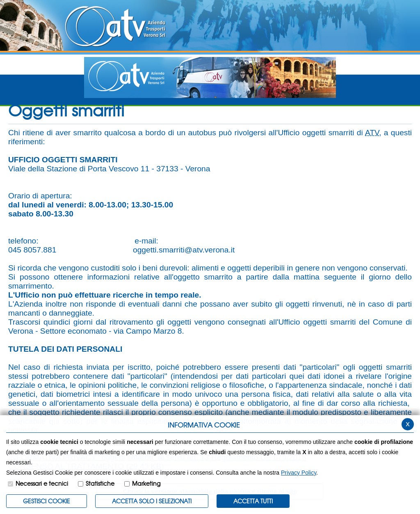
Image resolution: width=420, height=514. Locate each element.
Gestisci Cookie (47, 501)
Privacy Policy (299, 473)
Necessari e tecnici (42, 483)
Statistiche (100, 483)
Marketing (146, 483)
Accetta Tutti (253, 501)
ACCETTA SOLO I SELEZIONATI (152, 501)
